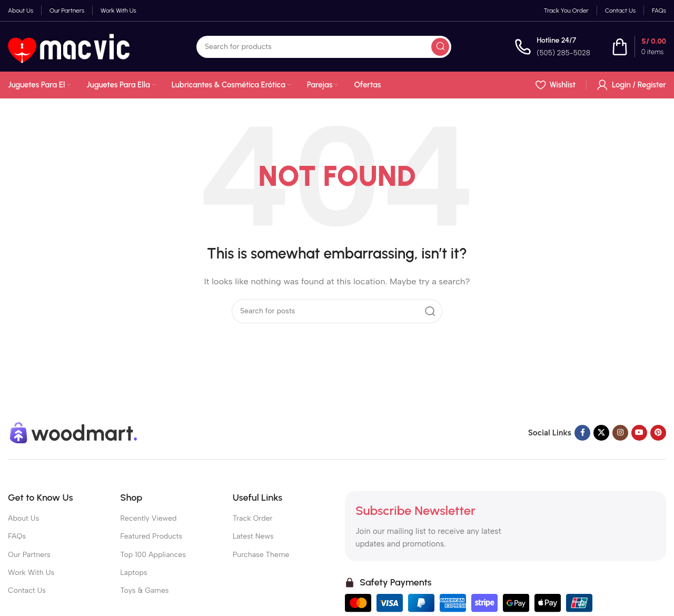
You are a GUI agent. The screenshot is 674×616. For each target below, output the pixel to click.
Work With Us (31, 573)
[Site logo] (71, 46)
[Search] (324, 47)
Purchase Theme (261, 555)
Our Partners (29, 555)
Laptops (133, 573)
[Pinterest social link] (658, 433)
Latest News (253, 536)
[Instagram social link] (620, 433)
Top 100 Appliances (153, 555)
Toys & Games (144, 590)
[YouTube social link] (639, 433)
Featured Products (151, 536)
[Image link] (74, 432)
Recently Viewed (148, 518)
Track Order (253, 518)
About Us (23, 518)
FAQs (17, 536)
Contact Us (27, 590)
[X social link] (601, 433)
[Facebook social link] (582, 433)
